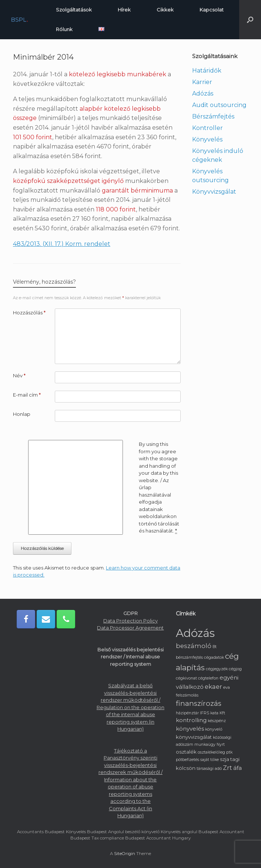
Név (19, 375)
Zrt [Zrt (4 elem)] (227, 768)
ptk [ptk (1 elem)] (229, 752)
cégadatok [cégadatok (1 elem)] (214, 657)
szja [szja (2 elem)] (225, 759)
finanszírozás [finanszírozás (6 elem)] (199, 703)
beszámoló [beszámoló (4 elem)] (194, 646)
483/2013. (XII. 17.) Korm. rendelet (62, 244)
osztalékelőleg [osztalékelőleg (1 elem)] (211, 752)
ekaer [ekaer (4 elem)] (213, 687)
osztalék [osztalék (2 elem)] (186, 752)
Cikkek (165, 10)
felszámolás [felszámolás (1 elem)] (187, 695)
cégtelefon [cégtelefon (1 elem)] (208, 678)
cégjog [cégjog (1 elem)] (235, 669)
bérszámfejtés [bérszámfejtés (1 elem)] (189, 657)
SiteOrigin (125, 854)
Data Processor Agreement (130, 628)
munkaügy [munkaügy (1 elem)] (205, 745)
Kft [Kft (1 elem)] (222, 713)
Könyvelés (207, 139)
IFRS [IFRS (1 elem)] (205, 713)
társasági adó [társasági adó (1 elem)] (209, 769)
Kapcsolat (212, 10)
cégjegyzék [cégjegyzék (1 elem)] (217, 669)
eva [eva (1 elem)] (227, 687)
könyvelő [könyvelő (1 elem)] (214, 729)
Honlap (22, 414)
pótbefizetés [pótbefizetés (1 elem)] (188, 760)
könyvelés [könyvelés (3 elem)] (190, 729)
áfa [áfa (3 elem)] (237, 768)
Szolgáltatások (74, 10)
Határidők (207, 71)
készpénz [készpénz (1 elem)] (217, 721)
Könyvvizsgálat (214, 192)
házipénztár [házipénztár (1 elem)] (187, 713)
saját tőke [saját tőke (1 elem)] (210, 760)
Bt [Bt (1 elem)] (215, 647)
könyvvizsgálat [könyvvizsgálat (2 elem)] (194, 737)
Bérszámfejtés (213, 116)
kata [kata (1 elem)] (214, 713)
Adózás (203, 94)
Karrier (202, 82)
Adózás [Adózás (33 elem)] (195, 633)
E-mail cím (27, 395)
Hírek (124, 10)
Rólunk (64, 29)
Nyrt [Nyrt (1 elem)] (221, 745)
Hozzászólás (29, 313)
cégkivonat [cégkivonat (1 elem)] (186, 678)
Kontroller (208, 128)
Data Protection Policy (130, 621)
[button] (250, 20)
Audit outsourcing (219, 105)
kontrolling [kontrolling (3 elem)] (191, 720)
